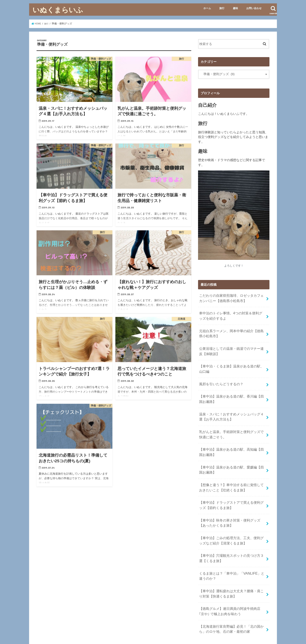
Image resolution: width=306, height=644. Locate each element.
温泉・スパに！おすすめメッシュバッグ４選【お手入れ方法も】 (231, 404)
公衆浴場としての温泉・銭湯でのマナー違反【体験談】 (231, 345)
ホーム (207, 8)
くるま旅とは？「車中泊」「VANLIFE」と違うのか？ (231, 548)
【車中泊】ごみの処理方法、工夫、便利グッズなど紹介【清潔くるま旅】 (231, 516)
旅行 (222, 8)
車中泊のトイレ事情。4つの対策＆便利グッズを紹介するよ (232, 313)
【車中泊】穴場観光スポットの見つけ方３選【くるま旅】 (231, 532)
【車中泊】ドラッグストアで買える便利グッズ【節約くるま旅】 (231, 484)
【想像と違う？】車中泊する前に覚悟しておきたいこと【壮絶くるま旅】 (231, 468)
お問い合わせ (254, 8)
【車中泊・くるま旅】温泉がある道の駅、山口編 (231, 361)
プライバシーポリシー (90, 630)
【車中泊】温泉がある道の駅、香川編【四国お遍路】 (231, 388)
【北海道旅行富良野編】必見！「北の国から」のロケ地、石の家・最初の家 (229, 595)
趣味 (235, 8)
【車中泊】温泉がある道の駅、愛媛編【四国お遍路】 (231, 452)
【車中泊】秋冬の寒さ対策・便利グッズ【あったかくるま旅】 (231, 500)
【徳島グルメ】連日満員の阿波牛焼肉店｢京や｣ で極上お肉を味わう (230, 579)
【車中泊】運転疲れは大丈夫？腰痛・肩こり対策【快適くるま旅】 (231, 564)
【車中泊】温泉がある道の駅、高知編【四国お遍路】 (231, 436)
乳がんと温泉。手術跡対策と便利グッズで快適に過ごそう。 (231, 420)
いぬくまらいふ (58, 10)
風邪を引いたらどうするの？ (220, 375)
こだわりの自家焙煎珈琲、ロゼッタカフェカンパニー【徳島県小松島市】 (231, 297)
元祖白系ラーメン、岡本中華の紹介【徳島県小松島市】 (231, 329)
